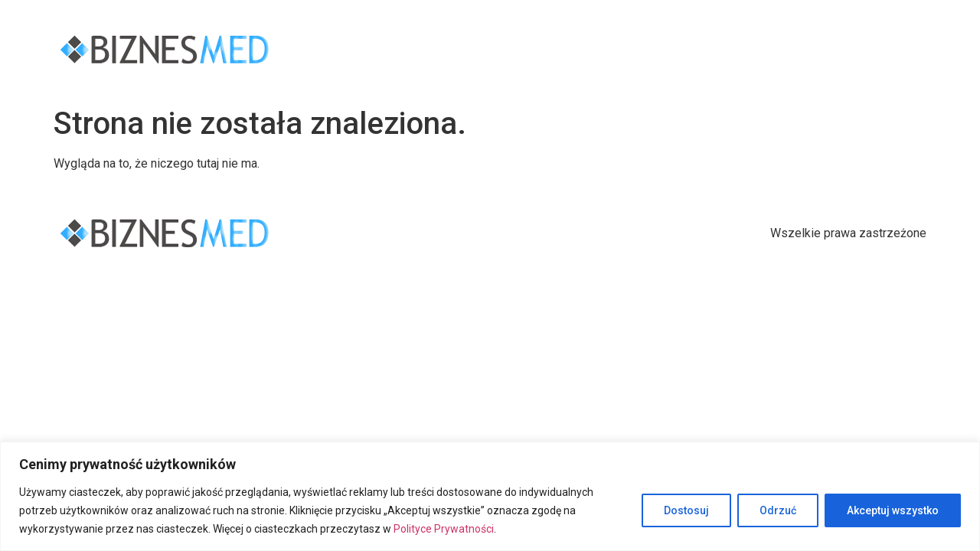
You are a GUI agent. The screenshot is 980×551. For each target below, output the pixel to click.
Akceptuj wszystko (893, 510)
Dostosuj (686, 510)
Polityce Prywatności (444, 529)
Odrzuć (778, 510)
